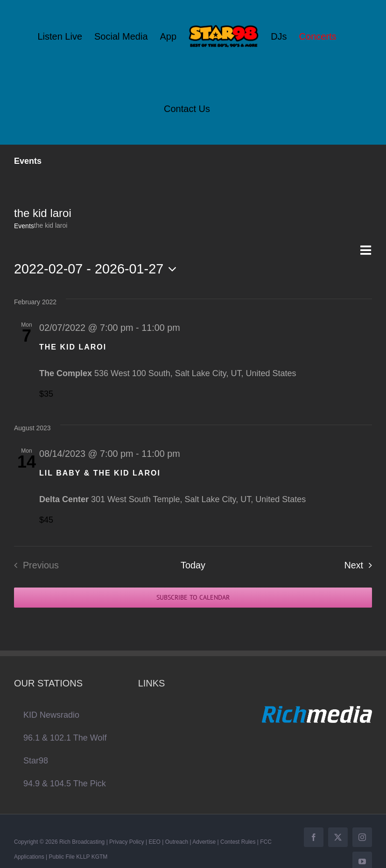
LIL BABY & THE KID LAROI (100, 473)
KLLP (83, 857)
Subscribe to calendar (193, 598)
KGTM (100, 857)
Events (24, 226)
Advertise (204, 842)
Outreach (177, 842)
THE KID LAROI (73, 347)
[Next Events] (361, 565)
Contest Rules (238, 842)
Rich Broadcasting (82, 842)
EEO (155, 842)
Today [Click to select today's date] (193, 565)
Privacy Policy (127, 842)
